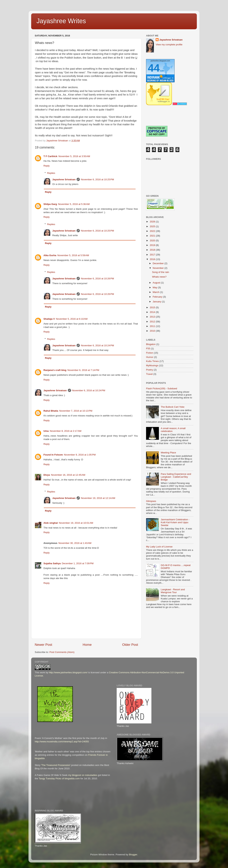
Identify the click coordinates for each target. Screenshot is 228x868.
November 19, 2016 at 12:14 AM (98, 498)
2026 (153, 222)
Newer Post (43, 645)
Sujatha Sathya (52, 563)
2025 (153, 226)
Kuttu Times (152, 361)
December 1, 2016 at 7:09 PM (78, 563)
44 (154, 68)
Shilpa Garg (50, 204)
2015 (153, 307)
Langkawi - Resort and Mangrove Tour (173, 591)
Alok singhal (51, 523)
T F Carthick (50, 156)
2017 (153, 255)
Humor (150, 357)
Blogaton (151, 344)
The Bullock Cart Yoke (173, 407)
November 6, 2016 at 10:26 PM (97, 279)
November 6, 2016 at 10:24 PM (97, 345)
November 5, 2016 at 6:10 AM (72, 319)
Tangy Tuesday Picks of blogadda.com (59, 778)
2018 (153, 250)
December (159, 263)
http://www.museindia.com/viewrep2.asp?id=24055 (62, 742)
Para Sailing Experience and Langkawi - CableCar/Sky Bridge (176, 477)
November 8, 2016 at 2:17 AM (65, 431)
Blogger (133, 855)
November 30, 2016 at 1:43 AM (75, 543)
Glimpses (151, 501)
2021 (153, 236)
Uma (46, 431)
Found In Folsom (53, 455)
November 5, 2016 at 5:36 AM (74, 204)
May (155, 287)
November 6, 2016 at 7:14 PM (83, 370)
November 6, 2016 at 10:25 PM (97, 179)
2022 (153, 231)
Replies (51, 173)
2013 (153, 317)
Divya (47, 475)
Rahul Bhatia (51, 411)
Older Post (130, 645)
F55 (148, 349)
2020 (153, 241)
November (159, 268)
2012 (153, 322)
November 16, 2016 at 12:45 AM (68, 475)
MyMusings (152, 365)
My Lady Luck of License (159, 547)
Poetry (150, 370)
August (157, 283)
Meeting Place (168, 453)
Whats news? (159, 277)
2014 (153, 312)
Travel (149, 374)
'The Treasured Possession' (56, 765)
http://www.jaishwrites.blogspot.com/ (68, 672)
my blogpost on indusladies (83, 775)
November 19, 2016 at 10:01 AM (76, 523)
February (158, 297)
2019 (153, 245)
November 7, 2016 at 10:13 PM (76, 411)
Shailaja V (49, 319)
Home (87, 645)
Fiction (150, 353)
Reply (47, 166)
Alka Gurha (50, 255)
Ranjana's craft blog (55, 370)
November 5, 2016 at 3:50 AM (74, 156)
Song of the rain (161, 272)
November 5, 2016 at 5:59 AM (73, 255)
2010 (153, 331)
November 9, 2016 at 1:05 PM (80, 455)
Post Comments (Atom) (62, 652)
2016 (153, 259)
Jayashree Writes (61, 21)
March (156, 292)
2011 (153, 326)
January (157, 302)
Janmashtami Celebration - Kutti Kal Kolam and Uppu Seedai (175, 522)
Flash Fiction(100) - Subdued (162, 388)
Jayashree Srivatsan (64, 179)
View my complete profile (169, 45)
